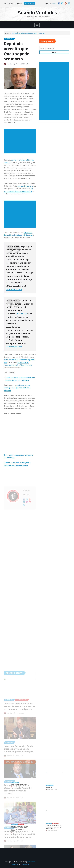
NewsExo (15, 864)
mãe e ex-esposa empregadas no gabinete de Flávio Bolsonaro (17, 388)
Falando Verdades (37, 13)
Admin (9, 64)
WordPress (31, 862)
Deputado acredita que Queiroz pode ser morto (28, 33)
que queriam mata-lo (25, 186)
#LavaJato (22, 314)
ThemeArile (25, 864)
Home (7, 33)
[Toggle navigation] (37, 25)
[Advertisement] (21, 141)
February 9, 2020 (14, 289)
